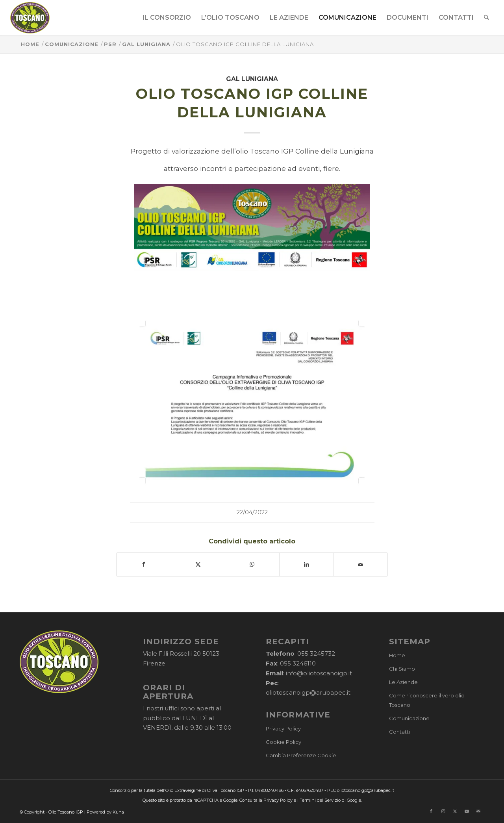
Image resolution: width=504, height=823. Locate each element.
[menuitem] (167, 18)
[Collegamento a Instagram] (443, 811)
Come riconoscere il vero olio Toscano (427, 700)
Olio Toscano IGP (66, 812)
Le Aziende (403, 682)
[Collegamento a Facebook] (431, 811)
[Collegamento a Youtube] (467, 811)
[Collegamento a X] (455, 811)
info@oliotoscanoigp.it (319, 673)
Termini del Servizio (320, 800)
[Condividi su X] (198, 564)
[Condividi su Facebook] (144, 564)
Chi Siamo (402, 669)
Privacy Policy (283, 728)
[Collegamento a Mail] (478, 811)
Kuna (118, 812)
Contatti (399, 732)
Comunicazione (409, 718)
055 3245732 (316, 653)
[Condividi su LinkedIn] (307, 564)
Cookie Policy (283, 742)
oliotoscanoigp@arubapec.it (308, 692)
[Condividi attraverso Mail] (360, 564)
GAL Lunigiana (252, 79)
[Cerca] (486, 18)
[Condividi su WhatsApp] (252, 564)
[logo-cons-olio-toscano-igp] (30, 18)
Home (397, 655)
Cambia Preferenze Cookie (301, 755)
